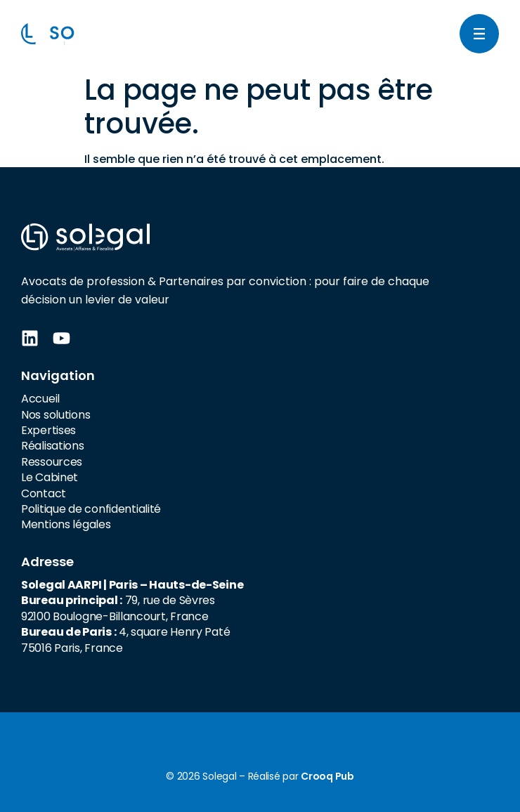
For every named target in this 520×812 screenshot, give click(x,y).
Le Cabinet (50, 477)
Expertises (48, 430)
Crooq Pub (327, 776)
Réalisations (53, 446)
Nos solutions (56, 415)
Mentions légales (66, 524)
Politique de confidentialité (91, 509)
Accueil (40, 399)
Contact (44, 493)
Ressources (52, 462)
